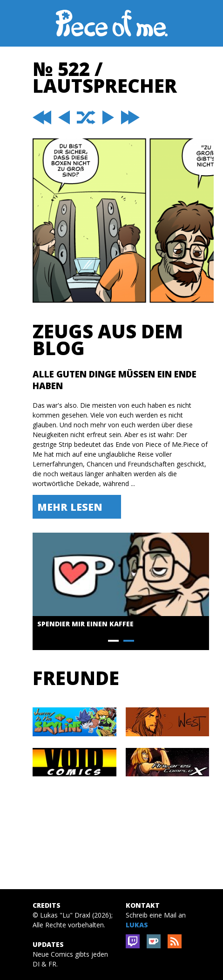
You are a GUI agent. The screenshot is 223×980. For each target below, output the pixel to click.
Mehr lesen (70, 507)
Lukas (137, 925)
